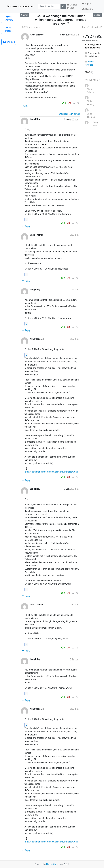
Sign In (87, 4)
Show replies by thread (69, 114)
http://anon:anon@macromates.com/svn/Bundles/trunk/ (52, 472)
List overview (9, 18)
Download (9, 42)
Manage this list (72, 6)
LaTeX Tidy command (30, 27)
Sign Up (88, 9)
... (26, 220)
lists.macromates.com (20, 6)
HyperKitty (51, 864)
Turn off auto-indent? (92, 27)
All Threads (9, 29)
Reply (27, 106)
